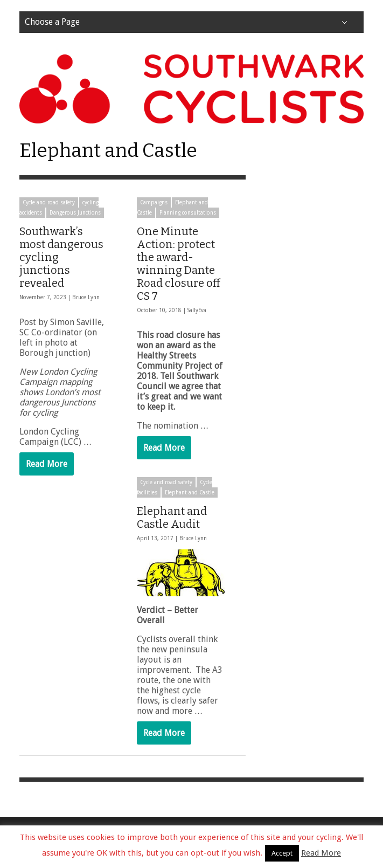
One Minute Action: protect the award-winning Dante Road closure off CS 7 (179, 264)
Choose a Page (52, 22)
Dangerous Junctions (75, 213)
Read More (47, 464)
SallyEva (197, 310)
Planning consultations (188, 213)
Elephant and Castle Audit (170, 517)
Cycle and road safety (49, 202)
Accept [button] (282, 853)
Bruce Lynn (86, 297)
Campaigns (154, 202)
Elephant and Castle (187, 492)
